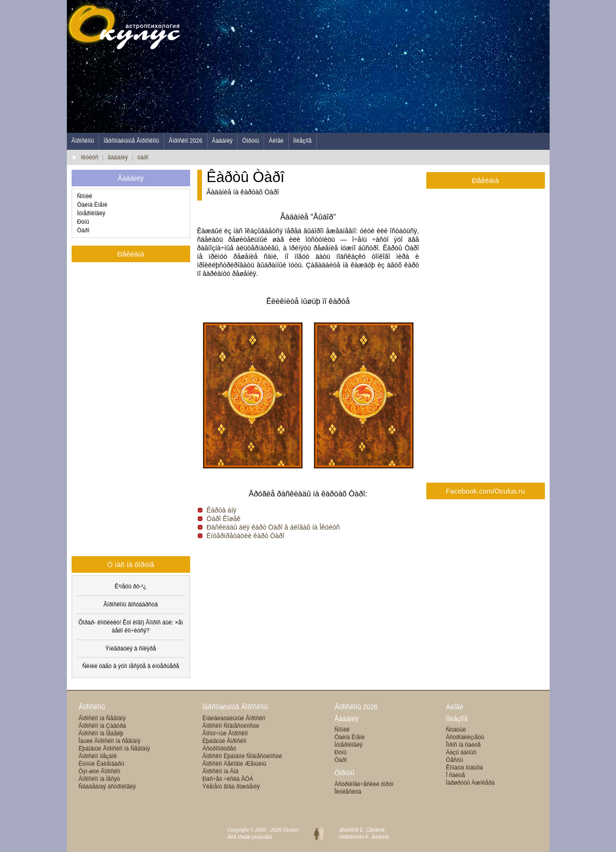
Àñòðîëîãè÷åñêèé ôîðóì (364, 784)
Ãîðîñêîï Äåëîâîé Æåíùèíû (234, 764)
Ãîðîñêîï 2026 (186, 141)
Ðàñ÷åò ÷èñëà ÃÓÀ (228, 779)
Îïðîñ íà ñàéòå (463, 745)
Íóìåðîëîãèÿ (91, 213)
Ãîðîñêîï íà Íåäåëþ (101, 733)
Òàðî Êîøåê (224, 519)
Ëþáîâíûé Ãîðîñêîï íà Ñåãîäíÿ (115, 749)
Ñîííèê (85, 196)
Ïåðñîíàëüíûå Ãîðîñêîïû (131, 141)
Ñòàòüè (456, 730)
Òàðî (83, 230)
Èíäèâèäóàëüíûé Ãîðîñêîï (234, 718)
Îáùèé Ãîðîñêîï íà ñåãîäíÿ (110, 741)
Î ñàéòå (455, 775)
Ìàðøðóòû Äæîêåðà (470, 783)
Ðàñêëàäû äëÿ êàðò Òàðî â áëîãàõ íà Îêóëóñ (273, 527)
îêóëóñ (90, 157)
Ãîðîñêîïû (83, 141)
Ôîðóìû (251, 141)
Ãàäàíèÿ (222, 141)
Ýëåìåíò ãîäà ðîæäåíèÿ (231, 787)
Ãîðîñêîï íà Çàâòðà (102, 726)
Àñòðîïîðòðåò (219, 749)
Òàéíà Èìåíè (92, 205)
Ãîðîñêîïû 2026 (356, 707)
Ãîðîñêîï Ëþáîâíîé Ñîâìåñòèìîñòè (242, 756)
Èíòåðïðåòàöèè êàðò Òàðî (246, 536)
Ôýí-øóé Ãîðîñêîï (100, 771)
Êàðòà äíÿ (222, 510)
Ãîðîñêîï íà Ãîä (221, 771)
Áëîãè (276, 141)
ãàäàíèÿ (118, 157)
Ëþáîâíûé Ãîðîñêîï (225, 741)
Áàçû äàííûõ (461, 752)
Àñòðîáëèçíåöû (465, 737)
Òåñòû (454, 760)
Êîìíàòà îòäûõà (464, 768)
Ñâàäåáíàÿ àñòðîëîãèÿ (107, 787)
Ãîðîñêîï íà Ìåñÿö (99, 779)
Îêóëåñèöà (348, 792)
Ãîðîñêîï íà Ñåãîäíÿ (102, 718)
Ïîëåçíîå (302, 141)
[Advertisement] (377, 66)
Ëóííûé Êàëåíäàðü (101, 764)
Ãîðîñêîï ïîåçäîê (98, 756)
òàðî (143, 157)
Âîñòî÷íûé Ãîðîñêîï (225, 733)
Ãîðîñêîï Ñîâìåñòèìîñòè (231, 726)
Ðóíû (83, 222)
